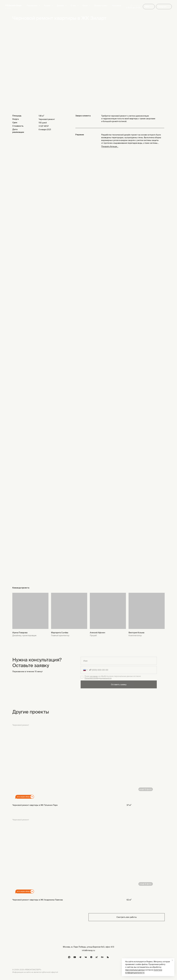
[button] (52, 6)
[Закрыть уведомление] (172, 960)
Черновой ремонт (21, 725)
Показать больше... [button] (110, 146)
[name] (119, 661)
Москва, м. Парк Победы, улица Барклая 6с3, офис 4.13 (88, 947)
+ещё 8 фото (145, 884)
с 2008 (8, 8)
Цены (85, 5)
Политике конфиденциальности (98, 678)
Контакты (117, 5)
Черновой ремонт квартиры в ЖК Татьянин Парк (35, 805)
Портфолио (32, 5)
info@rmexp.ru (88, 950)
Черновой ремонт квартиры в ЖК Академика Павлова (38, 900)
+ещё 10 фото (145, 789)
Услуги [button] (47, 5)
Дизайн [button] (60, 5)
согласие (94, 676)
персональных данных (135, 970)
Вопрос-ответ (101, 5)
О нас (73, 5)
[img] (14, 6)
